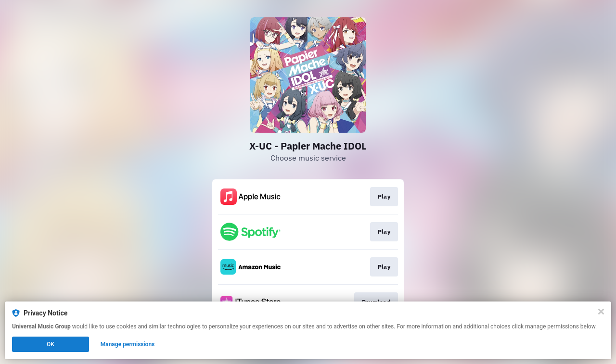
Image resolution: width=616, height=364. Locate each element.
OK (51, 344)
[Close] (601, 312)
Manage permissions (128, 344)
